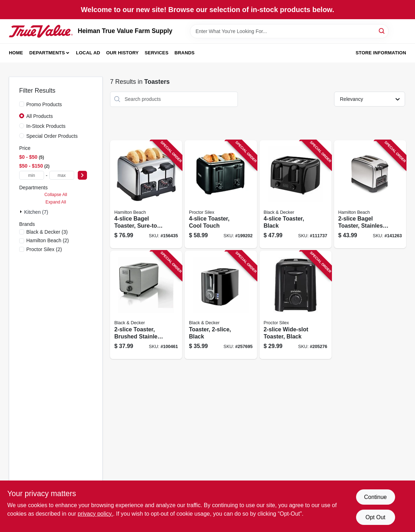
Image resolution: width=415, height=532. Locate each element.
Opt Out (375, 517)
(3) (47, 232)
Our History (122, 53)
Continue (375, 497)
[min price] (32, 175)
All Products (40, 116)
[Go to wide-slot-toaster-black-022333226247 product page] (296, 305)
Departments (47, 53)
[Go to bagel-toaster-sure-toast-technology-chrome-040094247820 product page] (146, 194)
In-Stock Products (46, 126)
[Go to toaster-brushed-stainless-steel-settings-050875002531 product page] (146, 305)
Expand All (56, 202)
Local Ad (88, 53)
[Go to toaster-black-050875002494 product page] (221, 305)
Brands (184, 53)
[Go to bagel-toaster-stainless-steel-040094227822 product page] (370, 194)
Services (157, 53)
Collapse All (56, 195)
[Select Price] (82, 175)
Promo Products (44, 104)
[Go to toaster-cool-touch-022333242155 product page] (221, 194)
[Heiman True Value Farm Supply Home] (41, 31)
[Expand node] (22, 212)
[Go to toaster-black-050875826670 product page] (296, 194)
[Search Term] (289, 31)
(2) (48, 240)
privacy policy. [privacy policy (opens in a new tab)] (95, 514)
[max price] (62, 175)
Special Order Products (52, 136)
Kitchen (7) (36, 212)
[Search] (382, 31)
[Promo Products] (22, 104)
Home (16, 53)
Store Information (381, 53)
